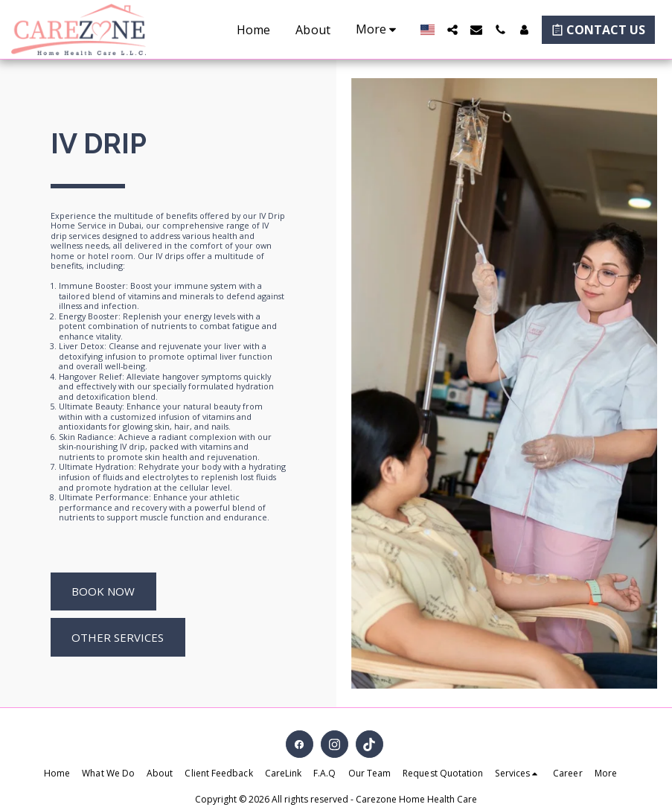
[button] (452, 30)
